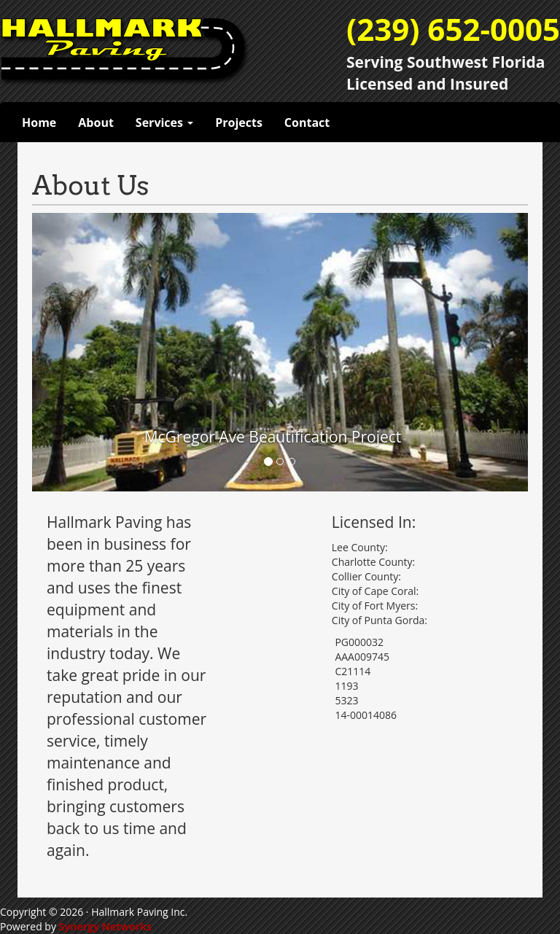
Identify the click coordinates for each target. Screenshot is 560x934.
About (96, 122)
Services (164, 122)
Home (39, 122)
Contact (307, 122)
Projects (239, 122)
